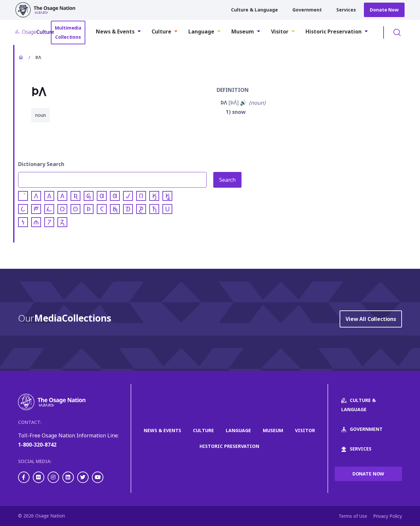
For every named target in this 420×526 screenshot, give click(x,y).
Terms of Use (353, 516)
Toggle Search (397, 32)
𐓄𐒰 (224, 103)
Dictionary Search (41, 164)
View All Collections (371, 319)
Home (21, 57)
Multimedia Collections (68, 32)
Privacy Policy (388, 516)
